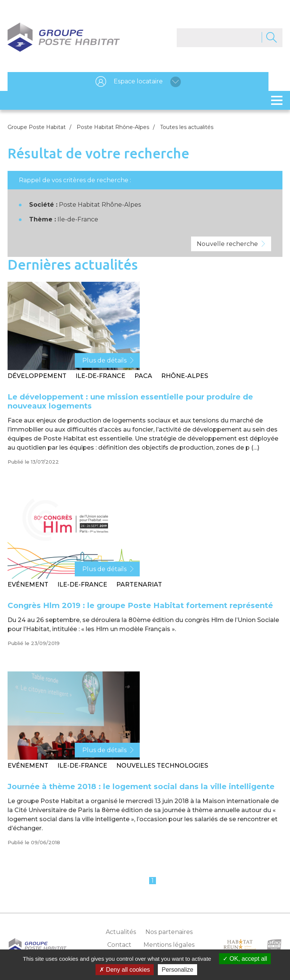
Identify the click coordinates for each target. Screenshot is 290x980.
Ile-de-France (100, 376)
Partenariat (139, 584)
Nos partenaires (169, 932)
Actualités (121, 932)
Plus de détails (104, 360)
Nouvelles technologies (162, 766)
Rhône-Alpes (185, 376)
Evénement (28, 584)
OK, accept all (245, 959)
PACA (143, 376)
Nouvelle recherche (227, 244)
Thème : (42, 219)
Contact (119, 945)
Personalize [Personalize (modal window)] (177, 970)
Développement (37, 376)
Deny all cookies (125, 970)
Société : (43, 205)
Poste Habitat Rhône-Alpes (113, 127)
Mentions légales (169, 945)
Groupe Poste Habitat (37, 127)
